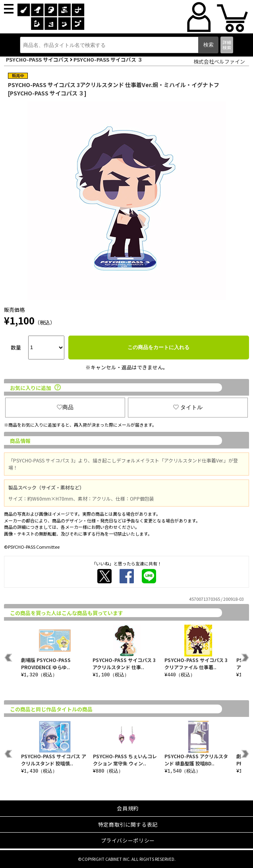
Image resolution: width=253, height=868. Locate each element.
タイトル (188, 407)
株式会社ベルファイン (219, 61)
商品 (65, 407)
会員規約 (128, 808)
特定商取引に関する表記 (128, 824)
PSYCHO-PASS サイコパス (37, 59)
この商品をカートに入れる (158, 347)
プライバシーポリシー (128, 840)
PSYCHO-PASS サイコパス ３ (108, 59)
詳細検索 (227, 45)
